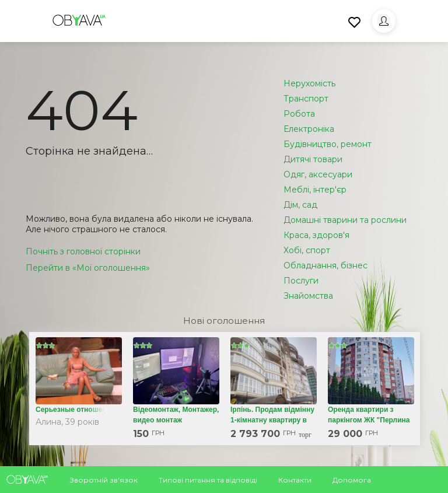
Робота (299, 114)
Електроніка (309, 129)
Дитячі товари (313, 159)
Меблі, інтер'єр (315, 190)
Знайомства (308, 296)
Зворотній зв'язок (104, 480)
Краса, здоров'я (316, 235)
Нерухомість (309, 83)
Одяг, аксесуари (318, 174)
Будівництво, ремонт (328, 144)
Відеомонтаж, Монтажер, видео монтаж (176, 415)
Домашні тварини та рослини (345, 220)
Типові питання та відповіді (208, 480)
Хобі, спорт (307, 250)
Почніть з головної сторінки (83, 251)
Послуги (301, 281)
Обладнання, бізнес (325, 265)
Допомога (352, 480)
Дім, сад (300, 205)
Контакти (295, 480)
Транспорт (306, 99)
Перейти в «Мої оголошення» (88, 268)
